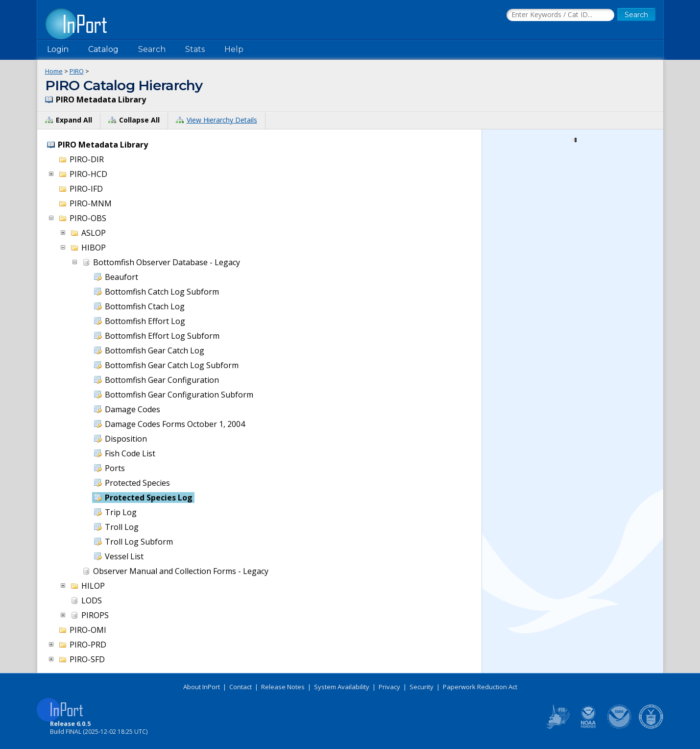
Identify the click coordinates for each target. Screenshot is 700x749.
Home (54, 71)
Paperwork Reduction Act (480, 687)
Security (422, 687)
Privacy (389, 687)
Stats (195, 49)
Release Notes (283, 687)
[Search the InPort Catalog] (560, 15)
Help (234, 49)
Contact (241, 687)
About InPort (202, 687)
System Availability (342, 687)
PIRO (77, 71)
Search (152, 49)
